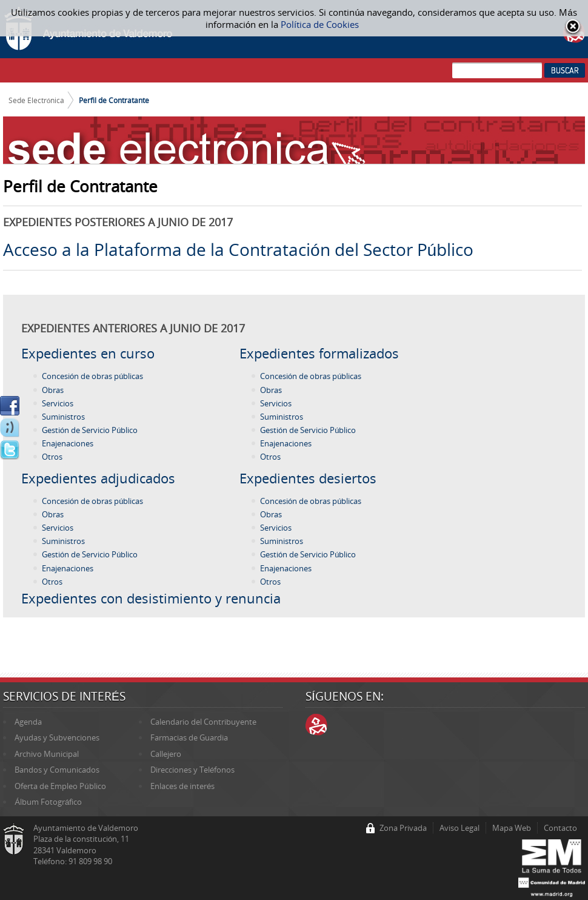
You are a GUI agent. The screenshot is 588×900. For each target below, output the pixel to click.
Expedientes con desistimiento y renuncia (151, 598)
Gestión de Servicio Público (90, 430)
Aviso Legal (459, 828)
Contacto (560, 828)
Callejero (166, 754)
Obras (53, 390)
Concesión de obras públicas (92, 376)
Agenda (28, 722)
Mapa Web (512, 828)
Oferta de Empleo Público (60, 786)
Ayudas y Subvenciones (57, 737)
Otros (52, 457)
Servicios (58, 403)
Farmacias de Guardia (189, 737)
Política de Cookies (320, 24)
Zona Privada (403, 828)
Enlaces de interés (182, 786)
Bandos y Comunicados (57, 770)
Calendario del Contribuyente (203, 722)
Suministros (63, 417)
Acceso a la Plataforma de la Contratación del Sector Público (238, 249)
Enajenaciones (68, 443)
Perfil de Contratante (114, 100)
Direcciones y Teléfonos (192, 770)
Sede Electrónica (37, 100)
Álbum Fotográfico (48, 802)
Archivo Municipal (47, 754)
